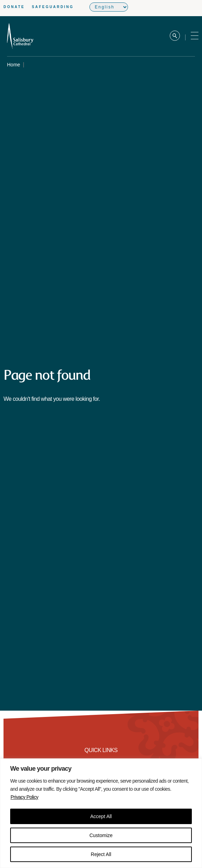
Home (14, 65)
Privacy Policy (24, 797)
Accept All (101, 816)
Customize (101, 835)
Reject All (101, 854)
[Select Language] (109, 7)
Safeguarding (53, 7)
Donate (14, 7)
